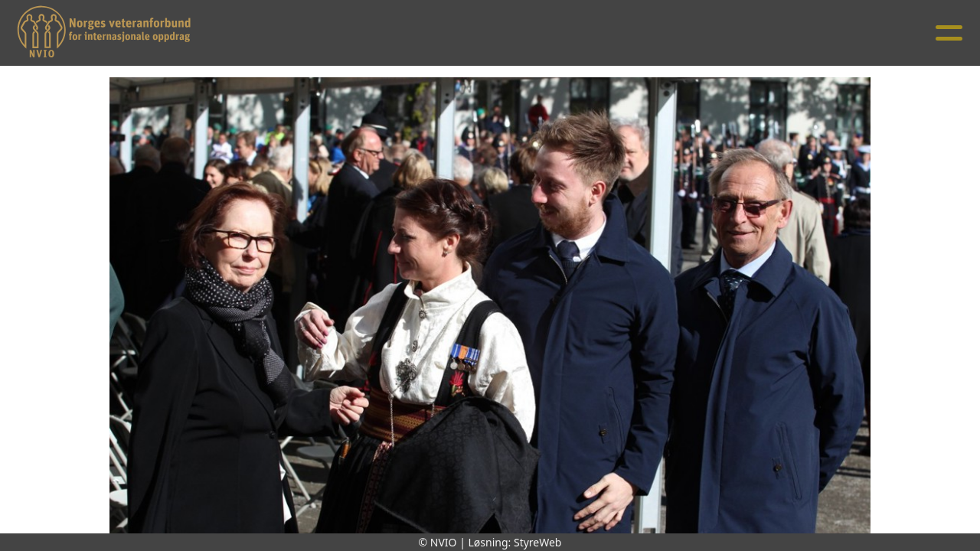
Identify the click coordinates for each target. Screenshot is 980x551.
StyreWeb (538, 542)
